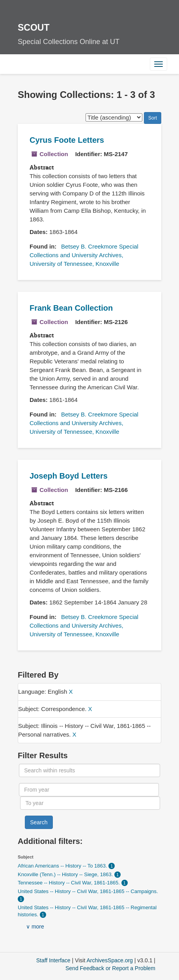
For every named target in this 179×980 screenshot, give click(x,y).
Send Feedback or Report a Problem (110, 968)
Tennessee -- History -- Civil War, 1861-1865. (70, 883)
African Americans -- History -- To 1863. (63, 866)
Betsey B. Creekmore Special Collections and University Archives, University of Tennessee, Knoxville (84, 255)
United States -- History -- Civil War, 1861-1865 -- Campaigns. (88, 891)
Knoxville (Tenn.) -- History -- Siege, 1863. (66, 874)
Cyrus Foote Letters (67, 140)
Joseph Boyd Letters (69, 476)
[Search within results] (89, 770)
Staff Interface (53, 960)
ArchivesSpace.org (110, 960)
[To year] (90, 803)
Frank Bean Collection (71, 308)
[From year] (89, 790)
